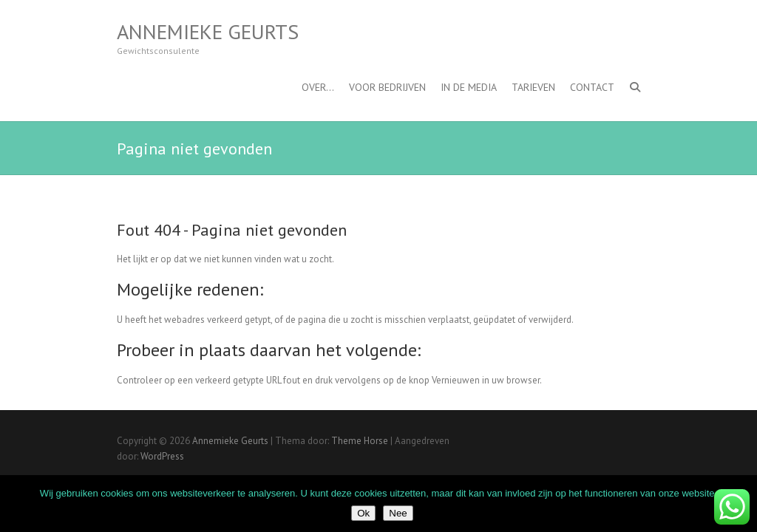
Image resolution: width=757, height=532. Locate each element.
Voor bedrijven (387, 87)
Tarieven (533, 87)
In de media (469, 87)
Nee (398, 513)
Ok (363, 513)
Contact (592, 87)
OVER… (318, 87)
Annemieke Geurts (208, 32)
